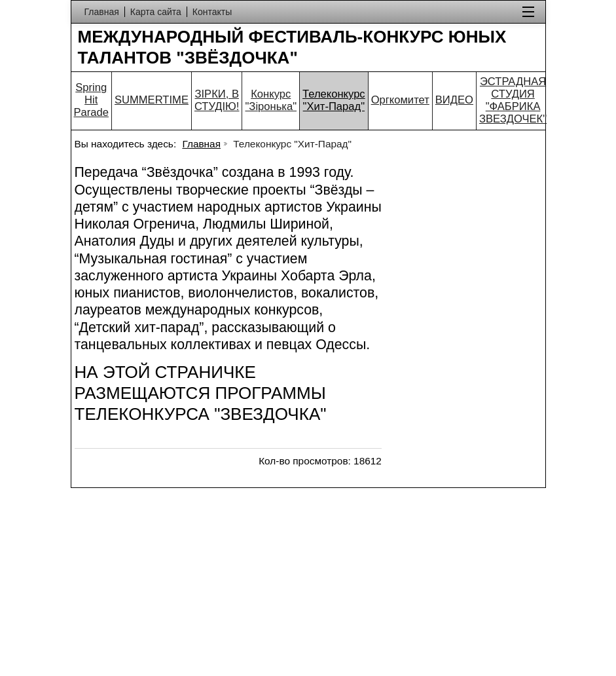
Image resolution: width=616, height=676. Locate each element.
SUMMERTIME (152, 100)
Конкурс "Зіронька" (271, 100)
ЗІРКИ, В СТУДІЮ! (217, 100)
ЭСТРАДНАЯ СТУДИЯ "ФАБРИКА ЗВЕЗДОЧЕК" (513, 100)
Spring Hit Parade (91, 100)
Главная (201, 144)
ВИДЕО (454, 100)
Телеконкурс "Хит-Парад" (334, 100)
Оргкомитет (400, 100)
